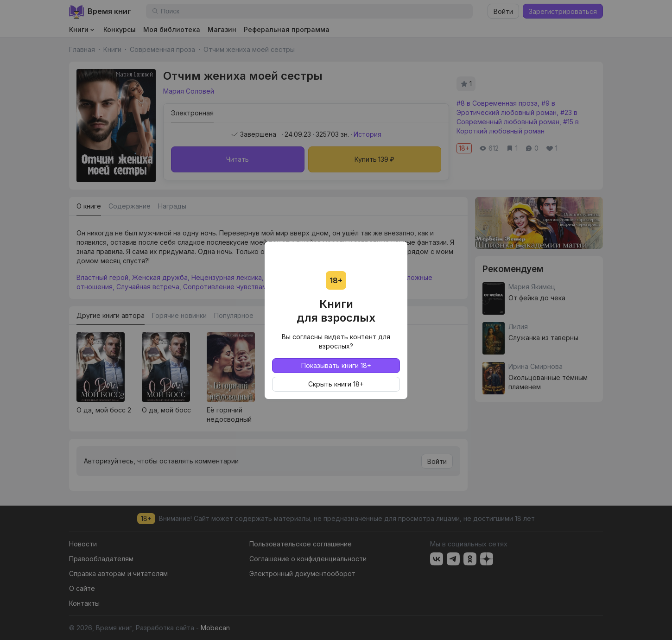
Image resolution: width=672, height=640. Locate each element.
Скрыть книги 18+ (336, 384)
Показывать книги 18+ (336, 365)
